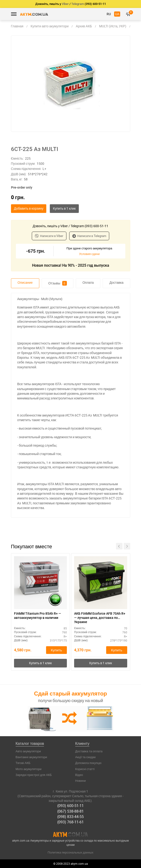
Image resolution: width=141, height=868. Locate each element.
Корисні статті (85, 769)
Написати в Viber (49, 236)
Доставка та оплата (89, 751)
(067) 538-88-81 (70, 811)
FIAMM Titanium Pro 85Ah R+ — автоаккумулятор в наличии (38, 616)
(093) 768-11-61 (70, 822)
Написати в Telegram (89, 236)
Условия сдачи (89, 254)
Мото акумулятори (29, 769)
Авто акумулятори (28, 751)
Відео (79, 775)
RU (109, 14)
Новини (81, 781)
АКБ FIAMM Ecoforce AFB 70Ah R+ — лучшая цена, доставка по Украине (100, 618)
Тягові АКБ (23, 763)
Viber (65, 4)
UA (117, 14)
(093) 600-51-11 (70, 806)
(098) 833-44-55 (70, 817)
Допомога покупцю (88, 763)
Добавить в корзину (29, 208)
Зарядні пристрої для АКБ (34, 775)
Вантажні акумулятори (31, 757)
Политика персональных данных (71, 852)
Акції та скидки (85, 757)
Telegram (78, 4)
